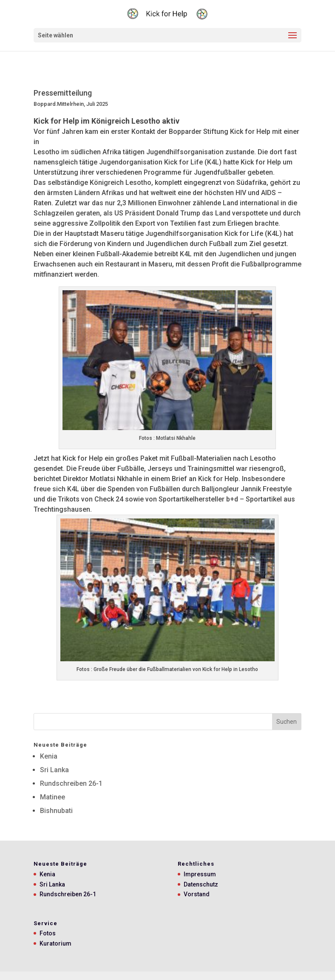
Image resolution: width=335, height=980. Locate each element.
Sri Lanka (54, 770)
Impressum (200, 874)
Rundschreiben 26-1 (71, 783)
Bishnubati (56, 811)
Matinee (53, 797)
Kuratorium (55, 943)
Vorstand (197, 894)
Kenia (49, 756)
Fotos (48, 933)
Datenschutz (201, 884)
